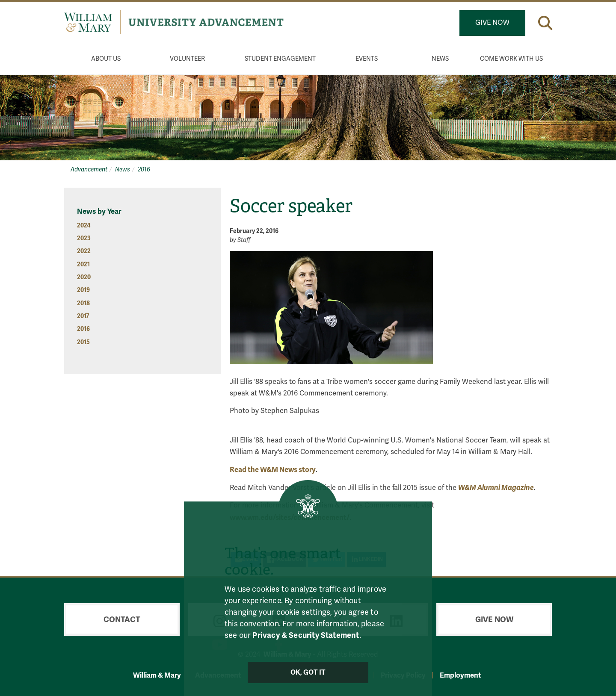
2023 (84, 238)
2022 (84, 251)
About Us (106, 59)
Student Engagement (280, 59)
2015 (83, 342)
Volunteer (187, 59)
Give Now (492, 23)
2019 (83, 290)
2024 (84, 226)
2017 (83, 316)
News (440, 59)
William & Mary (157, 675)
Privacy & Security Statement (306, 635)
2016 (144, 170)
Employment (461, 675)
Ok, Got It (308, 672)
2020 (84, 277)
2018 (83, 303)
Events (367, 59)
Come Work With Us (511, 59)
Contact (122, 619)
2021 (83, 264)
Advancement (89, 170)
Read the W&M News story (273, 470)
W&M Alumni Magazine (496, 488)
